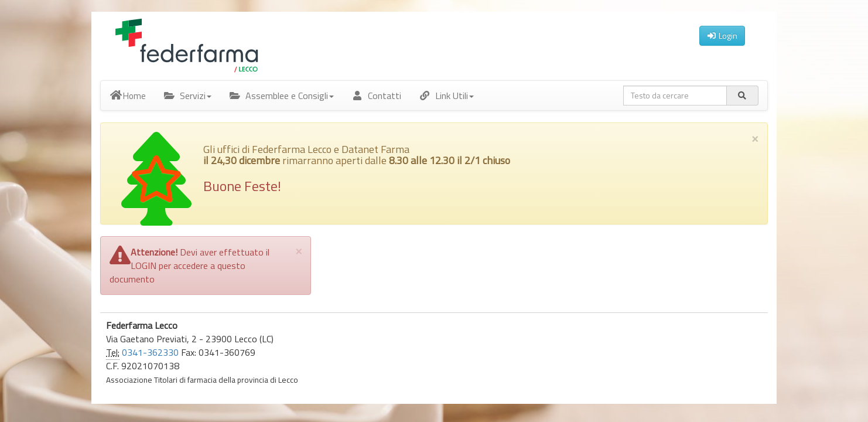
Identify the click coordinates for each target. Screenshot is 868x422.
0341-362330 (150, 352)
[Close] (299, 251)
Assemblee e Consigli (281, 96)
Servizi (187, 96)
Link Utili (446, 96)
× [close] (755, 138)
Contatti (376, 96)
